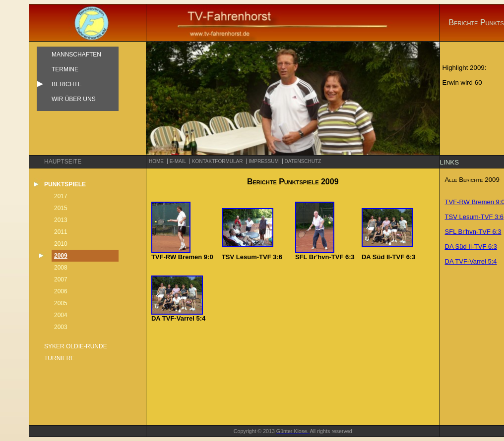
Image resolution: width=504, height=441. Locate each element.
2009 (61, 256)
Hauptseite (63, 162)
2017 (61, 196)
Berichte (67, 84)
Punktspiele (65, 184)
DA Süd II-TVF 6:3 (471, 247)
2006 (61, 291)
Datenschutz (303, 161)
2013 (61, 220)
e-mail (178, 161)
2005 (61, 303)
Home (156, 161)
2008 (61, 268)
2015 (61, 208)
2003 (61, 327)
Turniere (59, 358)
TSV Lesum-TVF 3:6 (474, 217)
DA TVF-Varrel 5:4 (471, 261)
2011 (61, 232)
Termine (65, 69)
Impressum (264, 161)
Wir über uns (74, 99)
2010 (61, 244)
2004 (61, 315)
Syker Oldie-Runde (76, 346)
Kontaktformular (218, 161)
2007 (61, 279)
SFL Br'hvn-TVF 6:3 (473, 232)
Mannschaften (76, 55)
